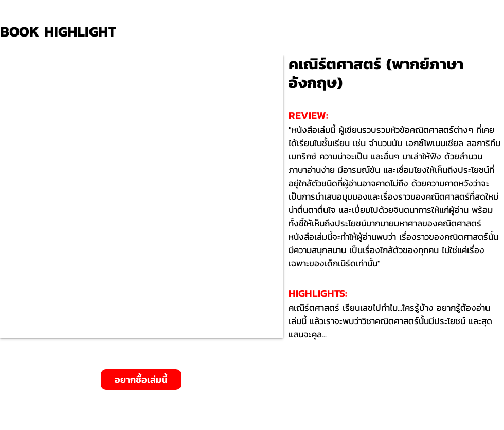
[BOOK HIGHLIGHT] (62, 32)
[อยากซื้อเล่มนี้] (141, 380)
